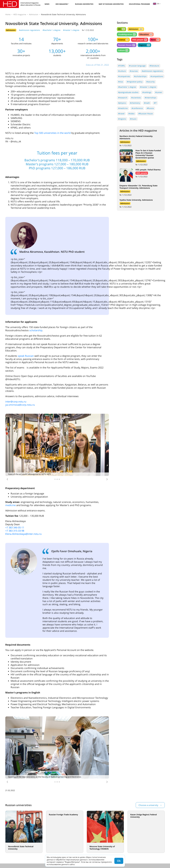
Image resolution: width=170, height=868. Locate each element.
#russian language (137, 66)
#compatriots (124, 76)
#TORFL (122, 66)
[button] (7, 479)
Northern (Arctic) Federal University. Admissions (136, 137)
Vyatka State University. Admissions (136, 200)
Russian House (127, 45)
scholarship (36, 330)
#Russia (150, 108)
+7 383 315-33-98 (15, 531)
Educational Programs (139, 4)
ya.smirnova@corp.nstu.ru (20, 405)
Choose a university (148, 805)
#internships (150, 98)
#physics (122, 103)
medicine (10, 505)
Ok (119, 861)
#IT (155, 103)
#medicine (123, 108)
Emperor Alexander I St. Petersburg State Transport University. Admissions (138, 187)
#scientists (136, 98)
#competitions (157, 76)
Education (146, 34)
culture (123, 50)
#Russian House (146, 114)
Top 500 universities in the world (52, 133)
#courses (134, 71)
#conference (137, 108)
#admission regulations (29, 30)
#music (133, 119)
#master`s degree (71, 30)
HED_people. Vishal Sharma (148, 170)
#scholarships (140, 76)
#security (150, 82)
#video (131, 114)
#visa (121, 82)
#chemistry (135, 103)
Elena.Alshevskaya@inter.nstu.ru (23, 534)
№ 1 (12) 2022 (88, 30)
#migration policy (135, 82)
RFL (122, 29)
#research (123, 98)
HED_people (140, 40)
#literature (154, 66)
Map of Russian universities (111, 4)
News (47, 4)
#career (159, 92)
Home (8, 14)
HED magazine (62, 4)
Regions (144, 45)
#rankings (147, 92)
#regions (122, 119)
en (156, 4)
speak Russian (26, 356)
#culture (122, 71)
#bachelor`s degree (52, 30)
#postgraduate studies (128, 92)
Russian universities (84, 4)
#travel (121, 114)
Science (123, 40)
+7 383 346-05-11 (15, 527)
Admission (34, 14)
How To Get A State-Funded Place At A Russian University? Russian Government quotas (148, 154)
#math (147, 103)
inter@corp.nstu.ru (16, 402)
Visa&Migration (127, 34)
